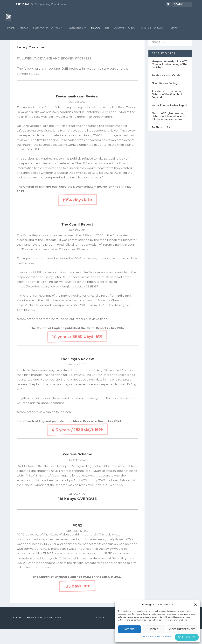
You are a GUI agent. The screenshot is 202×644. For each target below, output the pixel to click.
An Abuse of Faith (162, 142)
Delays (96, 34)
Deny (154, 629)
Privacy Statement (164, 636)
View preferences (182, 629)
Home (11, 34)
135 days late (77, 601)
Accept (129, 629)
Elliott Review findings (165, 98)
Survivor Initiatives (46, 34)
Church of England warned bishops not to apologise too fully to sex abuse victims (169, 131)
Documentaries (124, 34)
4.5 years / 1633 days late (77, 444)
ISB (107, 34)
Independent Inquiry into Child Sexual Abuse (54, 573)
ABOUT (24, 34)
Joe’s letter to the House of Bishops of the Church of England (168, 109)
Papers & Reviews (87, 334)
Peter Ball (60, 292)
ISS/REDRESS (76, 34)
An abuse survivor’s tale (166, 90)
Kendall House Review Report (170, 120)
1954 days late (77, 214)
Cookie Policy (147, 636)
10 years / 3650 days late (77, 351)
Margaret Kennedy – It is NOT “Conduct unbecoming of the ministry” (170, 79)
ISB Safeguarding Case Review (48, 4)
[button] (195, 605)
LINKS (174, 34)
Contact (101, 632)
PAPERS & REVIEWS (151, 34)
